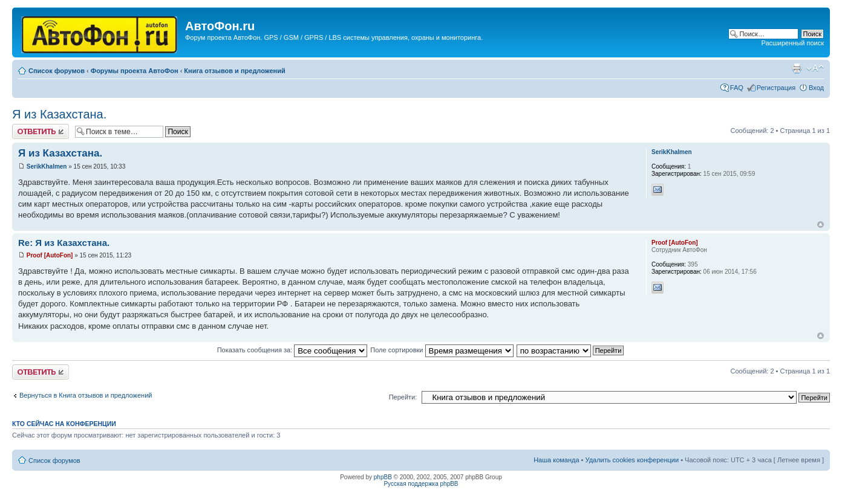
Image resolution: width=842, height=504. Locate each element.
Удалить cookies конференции (632, 460)
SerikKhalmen (47, 166)
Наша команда (556, 460)
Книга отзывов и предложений (234, 71)
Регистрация (776, 88)
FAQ (737, 88)
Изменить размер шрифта (815, 68)
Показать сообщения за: (292, 350)
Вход (816, 88)
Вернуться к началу (821, 225)
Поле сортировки (442, 350)
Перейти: (403, 397)
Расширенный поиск (792, 43)
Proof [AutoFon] (50, 255)
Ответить (41, 131)
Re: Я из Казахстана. (64, 243)
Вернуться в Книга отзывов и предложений (86, 395)
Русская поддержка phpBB (421, 484)
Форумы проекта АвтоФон (135, 71)
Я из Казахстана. (59, 114)
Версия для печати (797, 68)
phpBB (383, 477)
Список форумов (57, 71)
